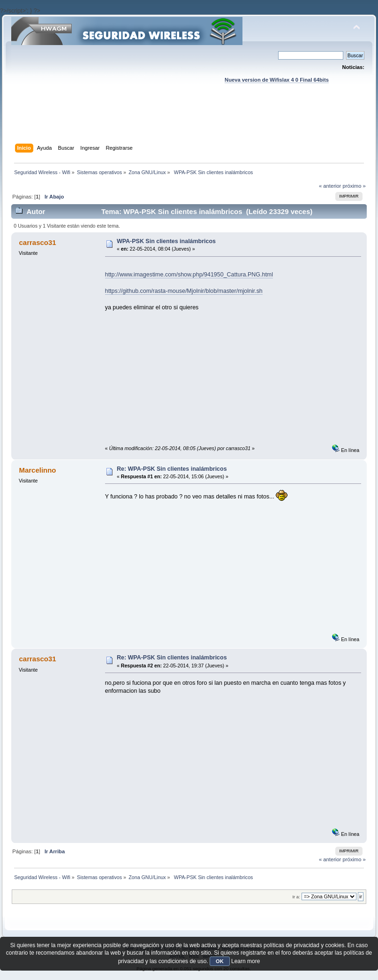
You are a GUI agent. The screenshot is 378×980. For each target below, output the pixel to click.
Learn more (246, 961)
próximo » (354, 186)
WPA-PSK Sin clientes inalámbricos (166, 241)
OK (220, 961)
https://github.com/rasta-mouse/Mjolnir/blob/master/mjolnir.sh (184, 291)
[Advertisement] (189, 122)
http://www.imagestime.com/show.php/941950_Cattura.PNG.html (189, 275)
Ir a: (296, 897)
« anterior (330, 186)
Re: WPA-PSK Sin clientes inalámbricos (172, 469)
